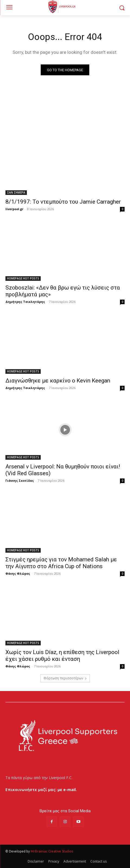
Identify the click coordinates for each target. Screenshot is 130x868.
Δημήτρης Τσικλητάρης (25, 302)
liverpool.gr (14, 209)
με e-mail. (67, 790)
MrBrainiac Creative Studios (52, 851)
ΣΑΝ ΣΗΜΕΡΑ (16, 192)
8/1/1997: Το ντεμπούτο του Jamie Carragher (63, 202)
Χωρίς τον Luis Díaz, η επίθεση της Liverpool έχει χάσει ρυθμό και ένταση (62, 656)
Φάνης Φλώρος (18, 573)
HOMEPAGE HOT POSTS (23, 278)
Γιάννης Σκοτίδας (20, 480)
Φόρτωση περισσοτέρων (65, 678)
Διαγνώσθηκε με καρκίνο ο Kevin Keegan (58, 381)
